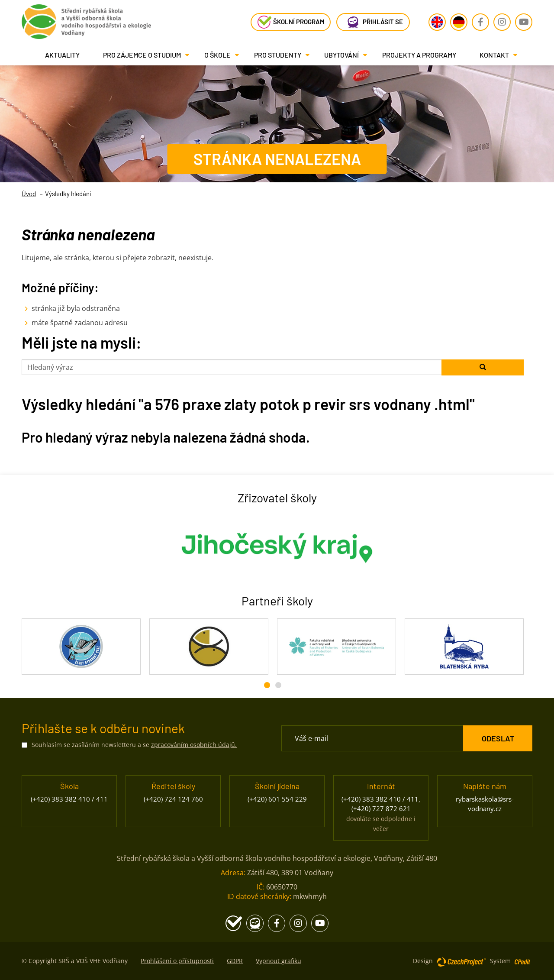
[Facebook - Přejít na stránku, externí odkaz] (480, 22)
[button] (142, 55)
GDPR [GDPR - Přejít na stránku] (235, 961)
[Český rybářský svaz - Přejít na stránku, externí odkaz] (81, 647)
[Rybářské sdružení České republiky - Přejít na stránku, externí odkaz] (209, 647)
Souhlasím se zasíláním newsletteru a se (134, 745)
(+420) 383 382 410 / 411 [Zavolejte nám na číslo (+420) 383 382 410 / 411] (69, 799)
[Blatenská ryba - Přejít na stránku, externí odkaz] (464, 647)
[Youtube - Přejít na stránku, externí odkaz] (524, 22)
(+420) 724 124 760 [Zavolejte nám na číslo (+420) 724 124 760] (173, 799)
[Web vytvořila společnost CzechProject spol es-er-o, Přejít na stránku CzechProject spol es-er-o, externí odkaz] (461, 961)
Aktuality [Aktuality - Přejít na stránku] (62, 55)
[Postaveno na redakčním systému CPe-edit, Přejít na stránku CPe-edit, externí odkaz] (522, 959)
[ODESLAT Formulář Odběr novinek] (498, 738)
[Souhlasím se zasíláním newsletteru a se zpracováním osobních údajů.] (24, 745)
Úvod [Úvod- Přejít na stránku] (29, 194)
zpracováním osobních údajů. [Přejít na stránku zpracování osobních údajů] (194, 745)
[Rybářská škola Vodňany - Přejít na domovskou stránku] (86, 19)
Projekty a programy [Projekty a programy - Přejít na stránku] (419, 55)
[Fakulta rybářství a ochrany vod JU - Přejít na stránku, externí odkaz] (337, 647)
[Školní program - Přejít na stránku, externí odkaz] (291, 22)
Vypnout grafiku (279, 961)
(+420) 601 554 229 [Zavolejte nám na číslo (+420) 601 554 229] (277, 799)
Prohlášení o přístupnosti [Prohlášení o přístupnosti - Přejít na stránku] (177, 961)
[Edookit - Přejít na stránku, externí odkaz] (373, 22)
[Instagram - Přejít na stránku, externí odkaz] (502, 22)
